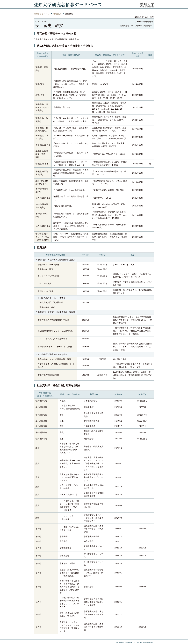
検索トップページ (42, 14)
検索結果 (57, 14)
